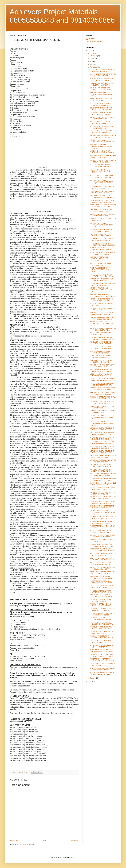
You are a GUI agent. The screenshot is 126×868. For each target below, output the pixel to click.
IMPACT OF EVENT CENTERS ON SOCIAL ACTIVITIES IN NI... (101, 300)
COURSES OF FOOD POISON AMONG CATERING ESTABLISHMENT (103, 475)
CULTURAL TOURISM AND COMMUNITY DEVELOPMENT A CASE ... (101, 324)
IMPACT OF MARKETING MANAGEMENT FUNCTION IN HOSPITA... (101, 146)
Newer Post (14, 841)
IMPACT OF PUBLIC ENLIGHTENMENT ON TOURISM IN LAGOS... (103, 156)
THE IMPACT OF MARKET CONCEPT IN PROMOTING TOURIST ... (102, 610)
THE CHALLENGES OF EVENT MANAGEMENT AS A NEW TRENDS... (100, 270)
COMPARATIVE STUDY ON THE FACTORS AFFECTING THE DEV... (102, 559)
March (92, 64)
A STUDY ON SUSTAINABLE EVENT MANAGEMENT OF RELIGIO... (102, 429)
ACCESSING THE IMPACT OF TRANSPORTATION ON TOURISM (102, 152)
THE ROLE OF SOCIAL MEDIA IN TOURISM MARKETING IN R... (101, 628)
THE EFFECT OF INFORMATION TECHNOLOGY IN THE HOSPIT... (102, 582)
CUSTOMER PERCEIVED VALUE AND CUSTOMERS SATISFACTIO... (102, 318)
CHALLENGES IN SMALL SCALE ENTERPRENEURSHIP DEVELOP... (102, 197)
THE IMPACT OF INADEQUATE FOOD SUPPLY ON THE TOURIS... (102, 230)
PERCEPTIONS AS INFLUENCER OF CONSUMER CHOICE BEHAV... (102, 249)
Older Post (75, 841)
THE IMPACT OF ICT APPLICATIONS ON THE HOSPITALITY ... (102, 632)
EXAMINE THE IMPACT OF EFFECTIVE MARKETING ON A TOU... (103, 518)
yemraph (91, 39)
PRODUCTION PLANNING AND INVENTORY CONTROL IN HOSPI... (102, 550)
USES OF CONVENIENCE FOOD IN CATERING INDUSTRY (102, 118)
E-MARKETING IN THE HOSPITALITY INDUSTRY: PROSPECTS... (102, 84)
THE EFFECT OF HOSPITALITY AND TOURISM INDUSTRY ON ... (102, 132)
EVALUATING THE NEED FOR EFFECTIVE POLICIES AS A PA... (102, 89)
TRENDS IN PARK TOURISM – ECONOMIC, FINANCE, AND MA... (102, 637)
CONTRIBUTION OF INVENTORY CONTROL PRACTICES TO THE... (102, 338)
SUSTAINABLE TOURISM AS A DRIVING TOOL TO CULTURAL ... (102, 577)
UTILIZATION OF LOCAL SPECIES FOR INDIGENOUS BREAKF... (103, 646)
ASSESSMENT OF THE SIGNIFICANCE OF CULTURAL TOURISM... (103, 75)
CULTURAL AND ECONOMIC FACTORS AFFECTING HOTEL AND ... (103, 493)
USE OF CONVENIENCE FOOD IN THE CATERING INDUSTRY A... (103, 215)
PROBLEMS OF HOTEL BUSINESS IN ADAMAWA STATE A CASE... (102, 253)
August (93, 59)
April (92, 61)
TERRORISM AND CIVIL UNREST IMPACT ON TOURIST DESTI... (101, 591)
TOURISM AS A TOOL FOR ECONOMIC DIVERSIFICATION (103, 407)
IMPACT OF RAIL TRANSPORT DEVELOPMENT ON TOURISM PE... (103, 295)
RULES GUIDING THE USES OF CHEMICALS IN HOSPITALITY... (101, 564)
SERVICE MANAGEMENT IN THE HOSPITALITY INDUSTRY (101, 352)
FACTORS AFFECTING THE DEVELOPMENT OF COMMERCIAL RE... (102, 512)
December (94, 56)
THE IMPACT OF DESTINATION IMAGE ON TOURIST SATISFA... (103, 309)
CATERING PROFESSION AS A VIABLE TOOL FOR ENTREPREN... (103, 484)
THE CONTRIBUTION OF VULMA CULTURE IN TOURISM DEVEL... (102, 275)
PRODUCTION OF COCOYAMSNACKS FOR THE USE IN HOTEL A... (103, 554)
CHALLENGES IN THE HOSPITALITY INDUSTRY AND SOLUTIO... (102, 361)
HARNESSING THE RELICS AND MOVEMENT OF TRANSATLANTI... (102, 651)
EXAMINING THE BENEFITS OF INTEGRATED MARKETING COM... (102, 244)
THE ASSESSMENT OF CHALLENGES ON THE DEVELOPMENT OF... (103, 380)
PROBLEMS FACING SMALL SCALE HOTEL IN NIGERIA (102, 100)
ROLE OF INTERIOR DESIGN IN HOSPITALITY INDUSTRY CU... (101, 104)
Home (45, 841)
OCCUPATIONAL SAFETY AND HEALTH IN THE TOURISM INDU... (102, 166)
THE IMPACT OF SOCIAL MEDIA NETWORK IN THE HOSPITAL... (101, 619)
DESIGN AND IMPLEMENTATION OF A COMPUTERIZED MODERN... (102, 669)
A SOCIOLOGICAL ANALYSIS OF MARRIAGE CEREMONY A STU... (102, 370)
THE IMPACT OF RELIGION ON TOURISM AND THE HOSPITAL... (102, 113)
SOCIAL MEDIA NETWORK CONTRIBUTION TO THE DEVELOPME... (99, 259)
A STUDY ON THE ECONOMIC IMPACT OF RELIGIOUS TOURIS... (103, 456)
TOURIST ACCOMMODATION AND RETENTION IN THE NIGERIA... (101, 280)
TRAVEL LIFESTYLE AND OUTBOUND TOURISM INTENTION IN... (102, 284)
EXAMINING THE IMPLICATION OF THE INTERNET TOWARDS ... (101, 240)
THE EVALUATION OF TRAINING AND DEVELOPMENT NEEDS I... (102, 614)
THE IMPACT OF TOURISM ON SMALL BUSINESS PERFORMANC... (103, 398)
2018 (90, 50)
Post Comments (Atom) (26, 844)
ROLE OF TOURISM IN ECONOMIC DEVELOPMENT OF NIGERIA (102, 177)
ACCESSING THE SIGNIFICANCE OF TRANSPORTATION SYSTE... (102, 71)
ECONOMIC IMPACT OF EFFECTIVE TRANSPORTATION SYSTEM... (102, 201)
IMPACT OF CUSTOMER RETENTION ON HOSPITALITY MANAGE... (102, 314)
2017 (90, 53)
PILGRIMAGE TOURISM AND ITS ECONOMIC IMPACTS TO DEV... (101, 545)
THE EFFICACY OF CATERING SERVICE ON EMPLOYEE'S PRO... (102, 660)
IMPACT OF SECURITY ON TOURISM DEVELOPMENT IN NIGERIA (102, 389)
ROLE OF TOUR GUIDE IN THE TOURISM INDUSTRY (100, 123)
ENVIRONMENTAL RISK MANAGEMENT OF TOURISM (100, 235)
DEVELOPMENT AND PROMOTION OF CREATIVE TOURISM (103, 127)
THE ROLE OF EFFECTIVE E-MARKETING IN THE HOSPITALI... (102, 623)
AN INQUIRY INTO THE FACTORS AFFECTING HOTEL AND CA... (101, 466)
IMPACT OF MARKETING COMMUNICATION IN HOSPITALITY (103, 141)
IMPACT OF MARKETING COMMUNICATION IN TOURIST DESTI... (101, 182)
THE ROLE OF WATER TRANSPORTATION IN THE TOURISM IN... (100, 171)
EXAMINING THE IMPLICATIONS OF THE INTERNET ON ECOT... (102, 187)
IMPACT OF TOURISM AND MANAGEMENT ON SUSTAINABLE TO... (102, 290)
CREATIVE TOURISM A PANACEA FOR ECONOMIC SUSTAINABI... (103, 329)
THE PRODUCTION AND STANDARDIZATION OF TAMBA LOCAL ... (101, 417)
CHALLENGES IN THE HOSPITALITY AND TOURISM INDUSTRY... (102, 210)
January (93, 678)
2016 (90, 682)
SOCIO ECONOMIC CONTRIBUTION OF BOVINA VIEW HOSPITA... (102, 264)
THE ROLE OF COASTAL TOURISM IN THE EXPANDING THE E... (102, 664)
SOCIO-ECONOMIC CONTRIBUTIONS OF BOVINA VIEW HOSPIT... (102, 568)
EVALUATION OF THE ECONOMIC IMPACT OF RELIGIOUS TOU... (101, 522)
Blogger (72, 857)
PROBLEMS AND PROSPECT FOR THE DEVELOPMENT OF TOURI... (103, 206)
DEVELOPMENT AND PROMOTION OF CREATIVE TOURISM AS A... (103, 80)
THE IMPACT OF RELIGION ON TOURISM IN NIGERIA (100, 600)
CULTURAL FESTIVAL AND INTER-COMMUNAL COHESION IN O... (101, 655)
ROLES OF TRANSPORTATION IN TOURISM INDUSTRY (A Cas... (101, 109)
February (93, 67)
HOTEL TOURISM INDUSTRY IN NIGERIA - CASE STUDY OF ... (101, 532)
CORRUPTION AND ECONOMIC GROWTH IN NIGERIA (100, 334)
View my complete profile (94, 42)
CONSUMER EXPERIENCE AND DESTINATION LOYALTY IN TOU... (102, 343)
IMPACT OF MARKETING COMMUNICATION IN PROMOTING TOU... (102, 94)
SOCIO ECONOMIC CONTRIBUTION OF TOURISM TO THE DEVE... (102, 573)
